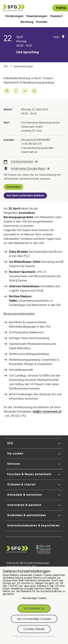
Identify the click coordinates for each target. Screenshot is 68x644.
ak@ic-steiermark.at (47, 412)
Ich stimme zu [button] (34, 609)
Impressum (50, 637)
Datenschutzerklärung (36, 637)
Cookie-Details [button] (19, 637)
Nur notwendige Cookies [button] (34, 619)
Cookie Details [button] (34, 629)
